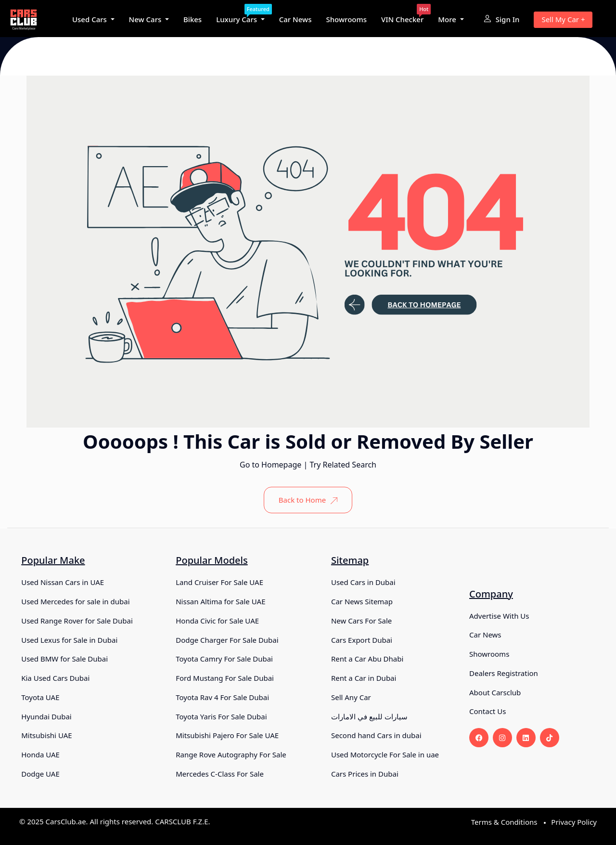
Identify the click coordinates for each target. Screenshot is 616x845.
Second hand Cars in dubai (376, 735)
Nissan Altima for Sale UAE (220, 601)
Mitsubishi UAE (46, 735)
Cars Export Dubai (362, 640)
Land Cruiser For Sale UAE (219, 582)
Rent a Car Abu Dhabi (367, 659)
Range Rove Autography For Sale (231, 754)
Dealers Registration (504, 673)
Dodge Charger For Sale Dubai (227, 640)
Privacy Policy (574, 822)
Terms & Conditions (504, 822)
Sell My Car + (563, 19)
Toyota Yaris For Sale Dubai (221, 716)
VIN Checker (402, 16)
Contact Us (488, 711)
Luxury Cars (240, 16)
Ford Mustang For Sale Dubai (225, 678)
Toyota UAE (40, 697)
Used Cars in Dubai (363, 582)
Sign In (502, 19)
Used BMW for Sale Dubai (64, 659)
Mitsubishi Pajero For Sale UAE (227, 735)
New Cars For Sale (361, 621)
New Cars (146, 19)
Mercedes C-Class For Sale (220, 774)
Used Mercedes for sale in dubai (75, 601)
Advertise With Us (499, 616)
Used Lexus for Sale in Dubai (69, 640)
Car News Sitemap (362, 601)
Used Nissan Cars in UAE (63, 582)
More (448, 19)
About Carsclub (495, 692)
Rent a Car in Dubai (364, 678)
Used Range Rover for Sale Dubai (77, 621)
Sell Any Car (351, 697)
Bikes (192, 19)
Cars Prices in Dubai (365, 774)
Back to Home (308, 500)
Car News (295, 19)
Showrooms (346, 19)
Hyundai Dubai (46, 716)
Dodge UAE (40, 774)
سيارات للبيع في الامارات (369, 716)
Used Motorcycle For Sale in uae (385, 754)
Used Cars (90, 19)
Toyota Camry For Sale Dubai (224, 659)
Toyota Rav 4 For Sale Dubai (222, 697)
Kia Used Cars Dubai (55, 678)
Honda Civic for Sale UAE (217, 621)
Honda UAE (40, 754)
